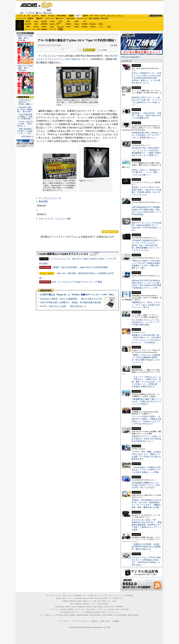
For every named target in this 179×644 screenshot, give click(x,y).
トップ (19, 16)
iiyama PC (86, 598)
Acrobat (36, 27)
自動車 (71, 16)
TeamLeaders (70, 19)
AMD (36, 24)
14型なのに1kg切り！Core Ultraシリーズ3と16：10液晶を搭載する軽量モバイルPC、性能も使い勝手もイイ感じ (146, 264)
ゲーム (120, 16)
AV (91, 16)
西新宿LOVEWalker (83, 615)
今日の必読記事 (65, 612)
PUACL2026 (104, 19)
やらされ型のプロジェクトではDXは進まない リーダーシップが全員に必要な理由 (146, 322)
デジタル (51, 16)
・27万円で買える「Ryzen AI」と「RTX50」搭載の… (25, 102)
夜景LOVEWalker (95, 615)
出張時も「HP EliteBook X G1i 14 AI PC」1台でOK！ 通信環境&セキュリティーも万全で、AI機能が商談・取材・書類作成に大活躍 (146, 504)
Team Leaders (91, 609)
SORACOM (81, 607)
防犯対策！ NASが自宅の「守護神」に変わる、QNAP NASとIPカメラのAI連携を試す (146, 116)
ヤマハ (101, 27)
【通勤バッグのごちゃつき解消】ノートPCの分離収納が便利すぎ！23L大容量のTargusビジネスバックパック (146, 359)
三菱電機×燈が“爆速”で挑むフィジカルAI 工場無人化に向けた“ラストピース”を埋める (147, 402)
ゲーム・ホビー (47, 5)
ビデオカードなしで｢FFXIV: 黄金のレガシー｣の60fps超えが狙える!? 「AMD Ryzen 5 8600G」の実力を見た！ (146, 561)
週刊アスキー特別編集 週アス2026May (25, 38)
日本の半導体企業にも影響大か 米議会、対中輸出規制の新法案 (71, 302)
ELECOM (28, 24)
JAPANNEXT (44, 29)
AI (24, 16)
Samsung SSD (60, 607)
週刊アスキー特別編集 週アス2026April (25, 68)
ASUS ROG (44, 24)
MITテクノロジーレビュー (110, 612)
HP (85, 21)
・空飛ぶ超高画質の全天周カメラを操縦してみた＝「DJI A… (25, 131)
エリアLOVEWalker (57, 615)
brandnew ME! (60, 29)
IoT (29, 16)
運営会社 (95, 621)
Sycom (52, 21)
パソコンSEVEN (60, 21)
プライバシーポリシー (81, 621)
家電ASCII (39, 19)
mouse (36, 21)
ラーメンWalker (45, 615)
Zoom (109, 27)
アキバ (96, 16)
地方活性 (96, 19)
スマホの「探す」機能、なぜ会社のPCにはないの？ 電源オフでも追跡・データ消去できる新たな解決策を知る (146, 455)
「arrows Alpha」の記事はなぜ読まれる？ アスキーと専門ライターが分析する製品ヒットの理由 (146, 470)
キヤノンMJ (36, 29)
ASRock (68, 24)
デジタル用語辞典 (86, 612)
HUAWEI (85, 24)
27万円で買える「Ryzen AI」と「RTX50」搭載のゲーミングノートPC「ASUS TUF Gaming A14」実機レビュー (94, 295)
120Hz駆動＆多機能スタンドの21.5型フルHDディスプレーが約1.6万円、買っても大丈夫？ (146, 485)
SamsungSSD (59, 24)
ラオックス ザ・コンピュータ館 (55, 219)
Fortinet (93, 27)
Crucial (77, 24)
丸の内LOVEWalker (120, 615)
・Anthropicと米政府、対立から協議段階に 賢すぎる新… (25, 109)
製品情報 (43, 201)
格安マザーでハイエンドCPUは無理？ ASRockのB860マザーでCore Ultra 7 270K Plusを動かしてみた (147, 226)
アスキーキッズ (21, 19)
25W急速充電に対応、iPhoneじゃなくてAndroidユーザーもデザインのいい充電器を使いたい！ (146, 135)
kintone (44, 27)
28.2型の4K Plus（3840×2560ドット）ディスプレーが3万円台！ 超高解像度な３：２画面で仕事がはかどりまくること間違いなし (146, 152)
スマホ (103, 16)
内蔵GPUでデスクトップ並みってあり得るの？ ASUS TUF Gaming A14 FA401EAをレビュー (146, 439)
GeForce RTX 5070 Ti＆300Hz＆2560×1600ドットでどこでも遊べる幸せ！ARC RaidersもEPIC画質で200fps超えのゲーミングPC (146, 284)
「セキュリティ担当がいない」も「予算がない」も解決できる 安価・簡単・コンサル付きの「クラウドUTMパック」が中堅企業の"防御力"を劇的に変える (146, 382)
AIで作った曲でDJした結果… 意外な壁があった (63, 306)
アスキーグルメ (50, 19)
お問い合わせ (105, 621)
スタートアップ (111, 16)
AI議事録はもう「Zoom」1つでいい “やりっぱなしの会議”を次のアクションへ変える (146, 305)
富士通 (28, 21)
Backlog (85, 27)
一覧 (79, 50)
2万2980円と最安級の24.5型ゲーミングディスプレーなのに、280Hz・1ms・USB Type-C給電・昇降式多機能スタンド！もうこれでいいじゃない (146, 245)
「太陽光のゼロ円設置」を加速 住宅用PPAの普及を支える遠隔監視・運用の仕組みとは (146, 547)
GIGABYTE (52, 24)
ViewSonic (93, 24)
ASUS (77, 21)
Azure (52, 27)
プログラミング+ (82, 19)
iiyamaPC (44, 21)
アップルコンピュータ (50, 198)
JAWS (28, 27)
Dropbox (69, 27)
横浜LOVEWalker (70, 615)
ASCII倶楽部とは (28, 137)
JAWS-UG (72, 601)
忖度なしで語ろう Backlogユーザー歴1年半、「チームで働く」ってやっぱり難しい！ (146, 172)
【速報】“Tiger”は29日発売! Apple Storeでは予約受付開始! (80, 267)
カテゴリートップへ (110, 232)
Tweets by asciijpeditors (130, 57)
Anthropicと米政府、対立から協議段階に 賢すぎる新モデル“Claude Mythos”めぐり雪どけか (84, 299)
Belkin (101, 24)
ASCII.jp (29, 5)
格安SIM (31, 19)
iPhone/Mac (62, 16)
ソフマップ (52, 29)
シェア (62, 49)
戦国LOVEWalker (133, 615)
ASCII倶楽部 (156, 16)
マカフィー (28, 29)
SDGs (91, 19)
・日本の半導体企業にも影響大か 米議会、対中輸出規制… (25, 117)
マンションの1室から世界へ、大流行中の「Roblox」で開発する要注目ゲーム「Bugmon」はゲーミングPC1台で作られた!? (146, 420)
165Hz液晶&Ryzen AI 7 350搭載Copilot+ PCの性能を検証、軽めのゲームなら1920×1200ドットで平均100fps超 (146, 211)
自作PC (86, 16)
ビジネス (35, 16)
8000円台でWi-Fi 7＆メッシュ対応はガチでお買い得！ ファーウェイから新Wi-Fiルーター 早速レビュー (147, 101)
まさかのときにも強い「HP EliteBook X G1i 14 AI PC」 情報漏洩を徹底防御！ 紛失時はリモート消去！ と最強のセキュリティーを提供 (147, 525)
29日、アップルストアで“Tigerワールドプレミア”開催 (77, 282)
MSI (69, 21)
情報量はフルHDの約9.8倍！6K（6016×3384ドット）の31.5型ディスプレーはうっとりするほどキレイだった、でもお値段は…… (146, 339)
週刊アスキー (60, 19)
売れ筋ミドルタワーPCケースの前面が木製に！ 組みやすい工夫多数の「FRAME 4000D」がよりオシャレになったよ (147, 191)
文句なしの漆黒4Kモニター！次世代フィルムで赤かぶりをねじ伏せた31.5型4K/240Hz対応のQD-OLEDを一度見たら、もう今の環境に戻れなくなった (146, 78)
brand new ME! (103, 604)
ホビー (78, 16)
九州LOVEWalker (108, 615)
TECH (43, 16)
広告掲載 (116, 621)
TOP (47, 595)
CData (77, 27)
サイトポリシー (64, 621)
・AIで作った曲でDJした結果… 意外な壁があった (25, 124)
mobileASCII (97, 612)
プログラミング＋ (102, 609)
